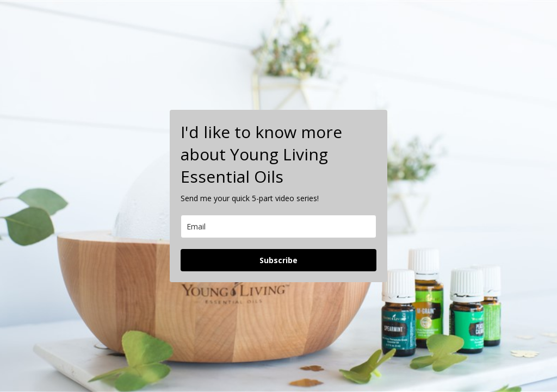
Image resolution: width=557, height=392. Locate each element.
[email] (278, 226)
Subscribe (278, 260)
